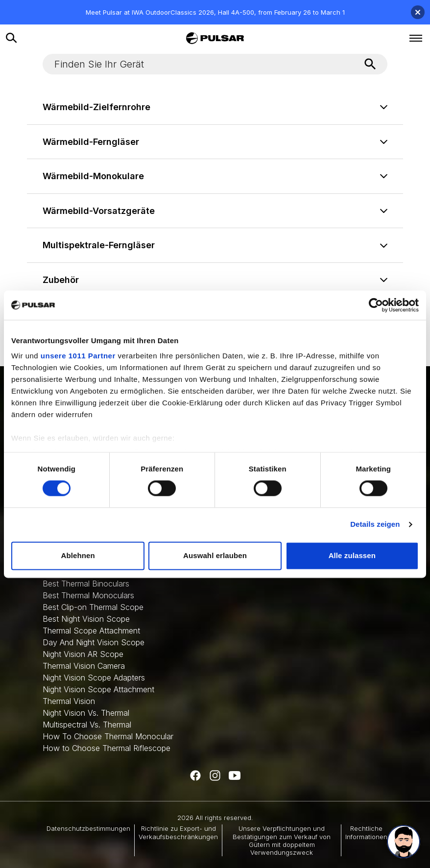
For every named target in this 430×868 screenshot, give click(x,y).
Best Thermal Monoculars (88, 595)
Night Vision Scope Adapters (94, 678)
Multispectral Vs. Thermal (87, 725)
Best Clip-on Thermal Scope (93, 607)
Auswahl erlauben (215, 555)
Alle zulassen (352, 555)
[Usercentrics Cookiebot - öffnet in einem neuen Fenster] (376, 305)
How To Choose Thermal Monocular (108, 736)
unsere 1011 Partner (78, 356)
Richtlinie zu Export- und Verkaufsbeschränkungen (178, 832)
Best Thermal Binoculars (86, 584)
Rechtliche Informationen (366, 832)
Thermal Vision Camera (84, 666)
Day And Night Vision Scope (94, 642)
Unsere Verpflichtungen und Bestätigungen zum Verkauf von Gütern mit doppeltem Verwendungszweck (282, 840)
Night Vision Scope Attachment (98, 689)
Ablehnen (78, 555)
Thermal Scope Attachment (91, 631)
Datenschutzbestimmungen (88, 828)
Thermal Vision (69, 701)
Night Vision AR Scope (83, 654)
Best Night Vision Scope (86, 619)
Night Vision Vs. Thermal (86, 713)
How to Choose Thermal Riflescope (107, 748)
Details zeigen (375, 525)
